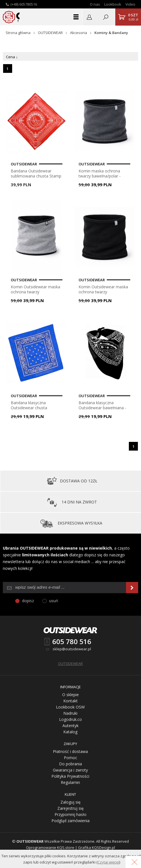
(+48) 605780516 (24, 4)
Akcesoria (79, 33)
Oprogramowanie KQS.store (50, 847)
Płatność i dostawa (70, 751)
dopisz (28, 601)
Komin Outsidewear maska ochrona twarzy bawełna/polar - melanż (35, 289)
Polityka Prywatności (70, 776)
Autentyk (70, 726)
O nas (95, 4)
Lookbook (113, 4)
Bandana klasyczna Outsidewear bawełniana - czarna (102, 405)
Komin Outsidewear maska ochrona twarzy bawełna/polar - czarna (103, 289)
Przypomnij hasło (70, 814)
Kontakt (70, 701)
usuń (54, 601)
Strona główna (18, 33)
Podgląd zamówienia (70, 821)
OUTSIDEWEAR (50, 33)
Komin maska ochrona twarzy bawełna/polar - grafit (100, 173)
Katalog (70, 732)
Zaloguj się (70, 802)
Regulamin (70, 782)
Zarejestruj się (70, 808)
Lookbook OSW (70, 707)
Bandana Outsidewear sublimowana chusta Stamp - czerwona (36, 173)
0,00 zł (133, 17)
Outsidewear (9, 17)
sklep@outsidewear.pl (72, 649)
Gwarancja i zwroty (70, 770)
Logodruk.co (70, 719)
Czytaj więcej (108, 862)
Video (130, 4)
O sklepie (70, 695)
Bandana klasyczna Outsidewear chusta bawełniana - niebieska (32, 405)
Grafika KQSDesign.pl (96, 847)
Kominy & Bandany (111, 33)
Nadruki (70, 713)
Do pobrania (70, 764)
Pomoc (70, 758)
